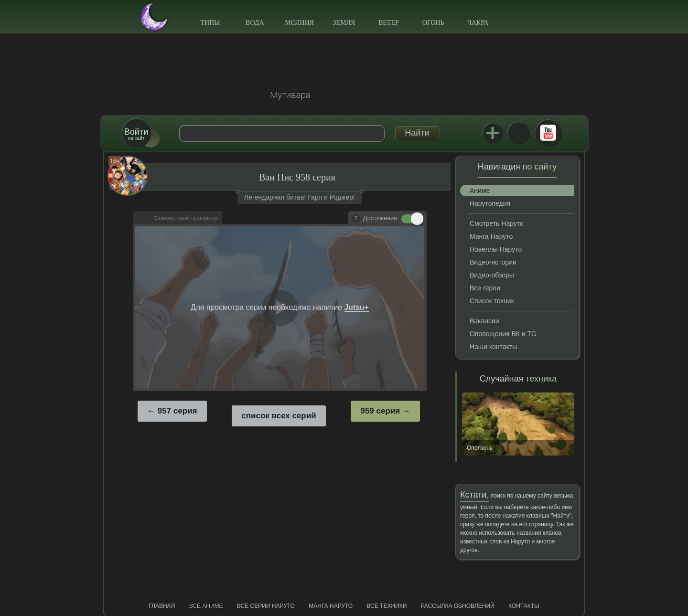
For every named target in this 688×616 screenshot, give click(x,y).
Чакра (478, 23)
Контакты (524, 606)
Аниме (480, 191)
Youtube (548, 133)
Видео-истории (493, 262)
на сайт (136, 134)
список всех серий (279, 416)
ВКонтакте (518, 133)
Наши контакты (493, 347)
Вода (255, 23)
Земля (344, 23)
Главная (162, 606)
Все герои (485, 288)
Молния (299, 23)
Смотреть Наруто (497, 223)
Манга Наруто (491, 236)
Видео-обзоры (492, 275)
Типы (210, 23)
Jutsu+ (493, 133)
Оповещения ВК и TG (503, 334)
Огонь (433, 23)
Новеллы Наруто (496, 249)
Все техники (387, 606)
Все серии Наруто (266, 606)
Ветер (389, 23)
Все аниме (206, 606)
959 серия (380, 411)
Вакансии (484, 321)
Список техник (492, 301)
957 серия (177, 411)
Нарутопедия (490, 203)
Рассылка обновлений (458, 606)
